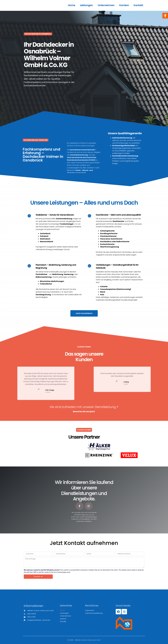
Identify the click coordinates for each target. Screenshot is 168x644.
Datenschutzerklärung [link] (94, 613)
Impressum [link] (90, 610)
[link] (165, 16)
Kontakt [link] (138, 5)
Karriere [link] (124, 5)
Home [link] (72, 5)
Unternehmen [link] (106, 5)
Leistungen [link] (86, 5)
